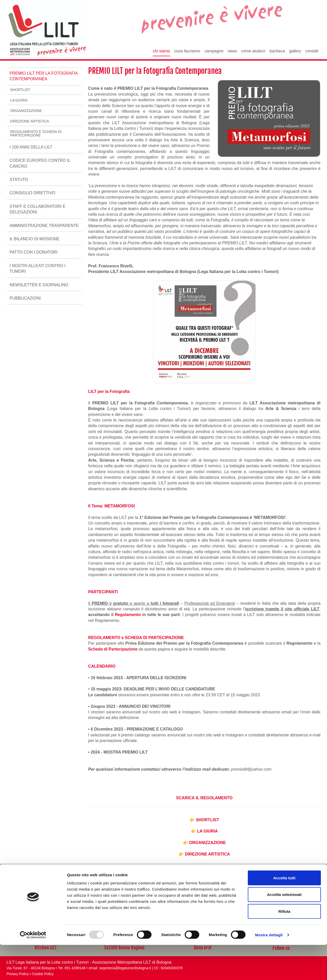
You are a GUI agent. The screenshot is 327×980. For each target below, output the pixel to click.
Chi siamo (161, 51)
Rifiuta (284, 946)
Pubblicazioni (25, 298)
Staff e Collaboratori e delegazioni (38, 209)
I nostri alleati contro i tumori (38, 269)
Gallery (295, 51)
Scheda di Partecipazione (113, 649)
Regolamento (129, 615)
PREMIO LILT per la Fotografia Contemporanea (44, 76)
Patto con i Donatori (34, 252)
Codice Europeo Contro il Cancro (40, 163)
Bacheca (277, 51)
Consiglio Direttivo (33, 193)
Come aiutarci (253, 51)
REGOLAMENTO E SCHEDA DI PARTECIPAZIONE (36, 133)
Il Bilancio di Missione (35, 239)
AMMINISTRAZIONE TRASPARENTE (44, 226)
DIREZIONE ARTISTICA (207, 854)
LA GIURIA (207, 831)
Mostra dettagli (269, 970)
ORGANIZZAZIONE (207, 843)
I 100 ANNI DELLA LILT (31, 147)
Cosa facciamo (187, 51)
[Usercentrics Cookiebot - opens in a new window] (33, 970)
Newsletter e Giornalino (39, 285)
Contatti (312, 51)
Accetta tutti (284, 913)
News (232, 51)
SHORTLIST (208, 820)
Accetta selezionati (284, 930)
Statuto (19, 180)
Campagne (214, 51)
